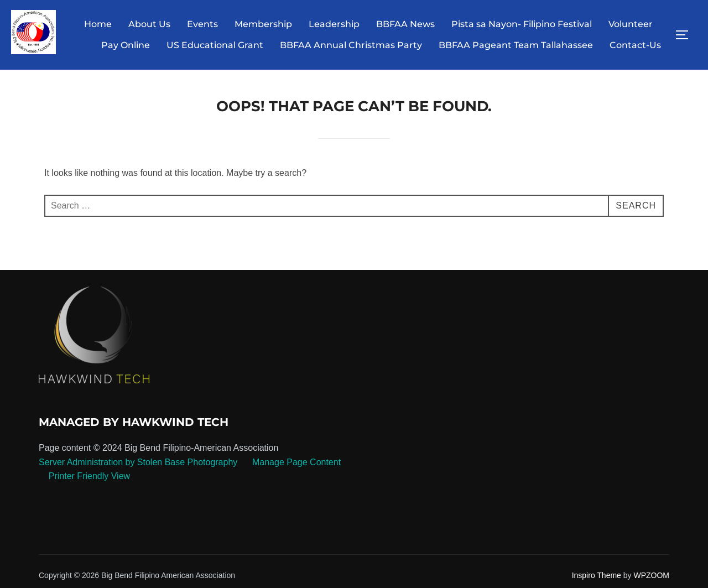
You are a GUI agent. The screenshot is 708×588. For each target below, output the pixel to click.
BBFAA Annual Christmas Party (351, 45)
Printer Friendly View (89, 476)
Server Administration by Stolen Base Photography (138, 462)
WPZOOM (651, 575)
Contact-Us (635, 45)
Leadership (334, 24)
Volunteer (631, 24)
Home (98, 24)
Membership (263, 24)
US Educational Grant (215, 45)
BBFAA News (405, 24)
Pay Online (126, 45)
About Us (149, 24)
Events (202, 24)
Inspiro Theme (597, 575)
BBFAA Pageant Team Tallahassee (516, 45)
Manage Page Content (296, 462)
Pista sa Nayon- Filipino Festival (522, 24)
